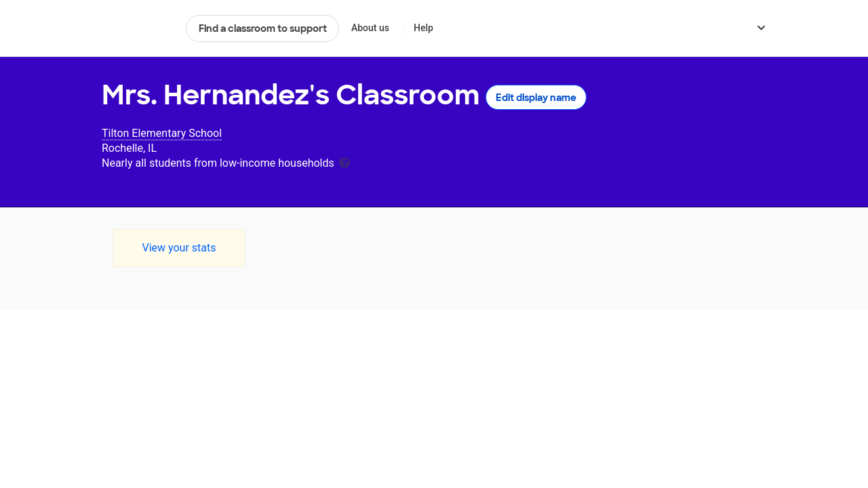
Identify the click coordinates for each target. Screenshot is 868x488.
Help (423, 28)
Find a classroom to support (263, 28)
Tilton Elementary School (162, 133)
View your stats (179, 248)
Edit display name (536, 98)
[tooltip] (344, 162)
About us (370, 28)
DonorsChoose (138, 28)
